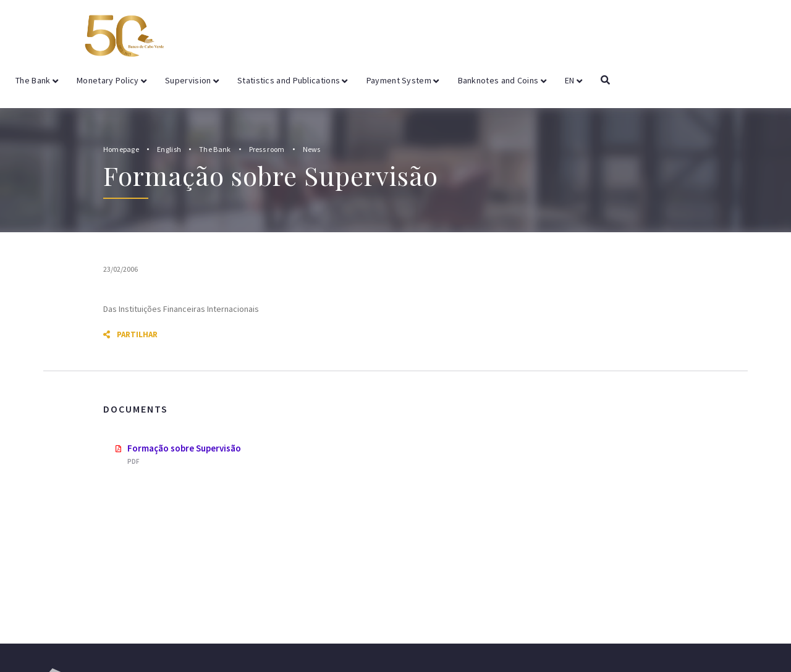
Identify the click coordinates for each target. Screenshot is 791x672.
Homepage (121, 149)
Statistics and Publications (293, 80)
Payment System (403, 80)
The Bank (37, 80)
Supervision (192, 80)
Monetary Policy (112, 80)
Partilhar (130, 334)
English (169, 149)
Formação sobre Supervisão (184, 448)
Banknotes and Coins (502, 80)
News (312, 149)
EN (573, 80)
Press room (267, 149)
